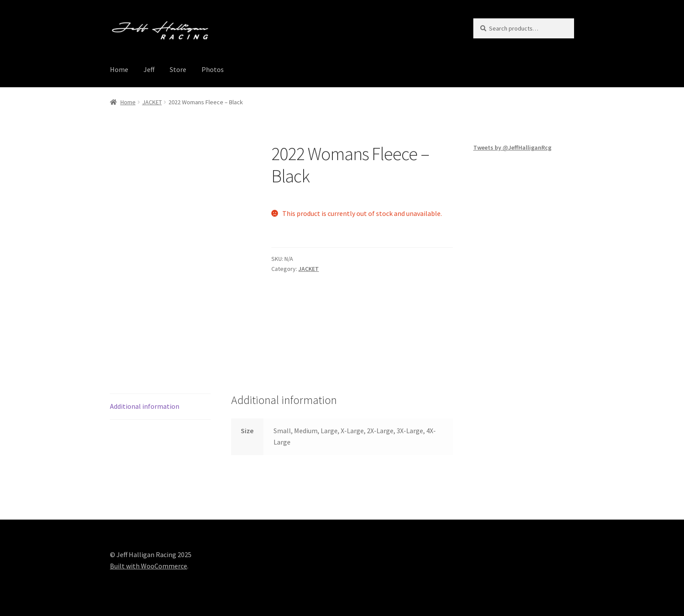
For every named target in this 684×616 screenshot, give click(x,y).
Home (119, 69)
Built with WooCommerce (149, 566)
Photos (213, 69)
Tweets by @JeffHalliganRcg (512, 147)
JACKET (152, 102)
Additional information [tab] (145, 406)
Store (178, 69)
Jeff (149, 69)
